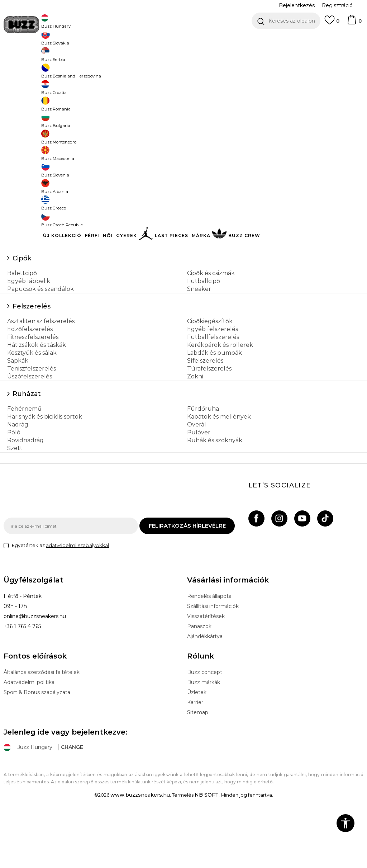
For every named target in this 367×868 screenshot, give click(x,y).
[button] (286, 21)
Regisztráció (337, 5)
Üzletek (197, 745)
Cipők (22, 311)
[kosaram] (354, 23)
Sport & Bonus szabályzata (37, 745)
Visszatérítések (206, 669)
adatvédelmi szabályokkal (77, 598)
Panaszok (199, 679)
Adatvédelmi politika (29, 735)
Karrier (195, 755)
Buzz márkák (204, 735)
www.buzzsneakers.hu (140, 848)
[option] (183, 39)
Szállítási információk (213, 659)
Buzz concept (205, 725)
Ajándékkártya (205, 689)
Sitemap (198, 765)
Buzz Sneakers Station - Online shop (41, 58)
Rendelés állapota (209, 649)
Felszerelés (32, 359)
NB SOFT (207, 848)
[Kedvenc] (332, 23)
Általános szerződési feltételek (42, 725)
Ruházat (27, 447)
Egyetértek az (60, 598)
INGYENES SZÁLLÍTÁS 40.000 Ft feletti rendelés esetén (181, 39)
